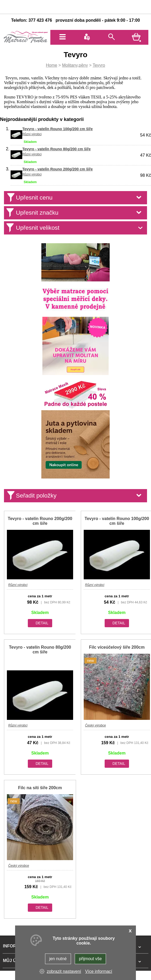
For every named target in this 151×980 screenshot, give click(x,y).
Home (52, 65)
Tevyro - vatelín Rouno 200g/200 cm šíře (57, 169)
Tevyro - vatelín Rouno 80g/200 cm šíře (56, 149)
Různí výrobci (32, 134)
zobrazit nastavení (64, 971)
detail (42, 623)
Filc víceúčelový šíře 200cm (117, 647)
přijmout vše (90, 959)
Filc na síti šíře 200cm (40, 788)
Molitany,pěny (75, 65)
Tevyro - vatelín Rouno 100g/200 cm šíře (57, 129)
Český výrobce (96, 725)
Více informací (99, 971)
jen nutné (58, 959)
